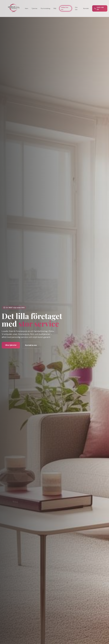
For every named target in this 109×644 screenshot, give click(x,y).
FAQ (55, 8)
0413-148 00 (99, 8)
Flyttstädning (45, 8)
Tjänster (34, 8)
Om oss (76, 8)
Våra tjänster (11, 345)
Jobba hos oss (65, 8)
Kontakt (86, 8)
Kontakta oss (31, 345)
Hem (27, 8)
